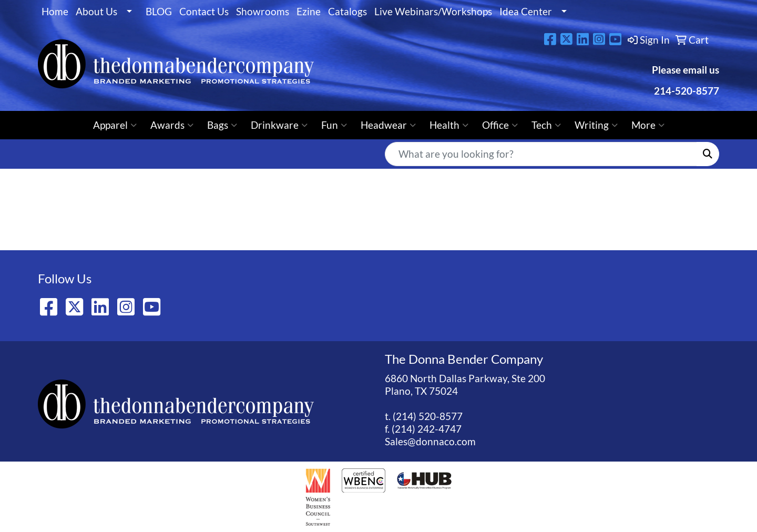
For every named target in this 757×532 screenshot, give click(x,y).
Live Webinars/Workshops (433, 12)
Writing (596, 125)
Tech (546, 125)
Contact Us (204, 12)
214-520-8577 (686, 91)
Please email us (686, 70)
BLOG (159, 12)
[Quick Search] (541, 154)
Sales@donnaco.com (430, 442)
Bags (222, 125)
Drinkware (279, 125)
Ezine (309, 12)
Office (500, 125)
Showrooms (263, 12)
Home (55, 12)
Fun (334, 125)
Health (449, 125)
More (648, 125)
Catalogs (347, 12)
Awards (172, 125)
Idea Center (526, 12)
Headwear (388, 125)
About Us (96, 12)
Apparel (115, 125)
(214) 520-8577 (428, 416)
